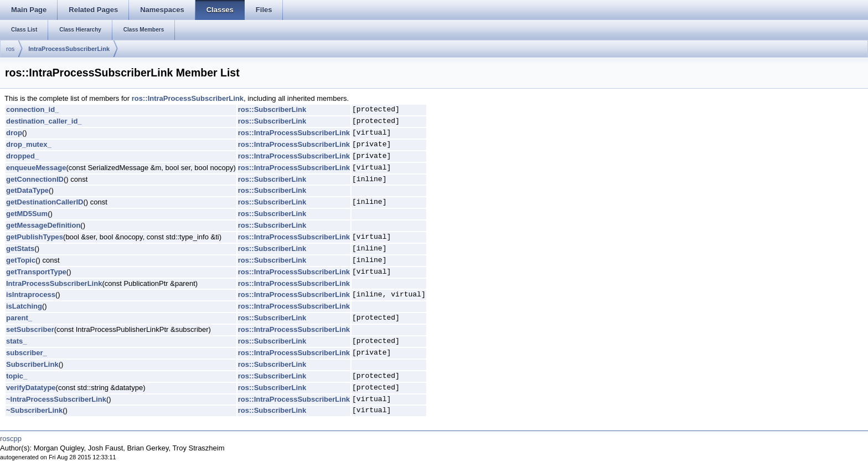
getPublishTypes (35, 237)
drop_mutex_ (29, 144)
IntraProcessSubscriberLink (69, 49)
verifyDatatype (31, 388)
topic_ (17, 376)
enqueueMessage (36, 168)
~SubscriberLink (34, 410)
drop (14, 133)
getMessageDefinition (43, 225)
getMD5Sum (27, 214)
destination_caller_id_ (44, 121)
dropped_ (22, 156)
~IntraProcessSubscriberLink (56, 399)
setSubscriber (30, 329)
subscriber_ (27, 353)
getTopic (21, 260)
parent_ (19, 318)
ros (10, 49)
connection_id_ (32, 109)
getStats (20, 249)
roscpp (11, 439)
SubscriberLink (32, 364)
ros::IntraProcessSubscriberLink (188, 98)
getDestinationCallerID (45, 202)
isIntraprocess (31, 294)
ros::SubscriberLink (272, 109)
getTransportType (36, 272)
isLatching (24, 306)
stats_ (17, 341)
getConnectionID (35, 179)
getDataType (27, 190)
